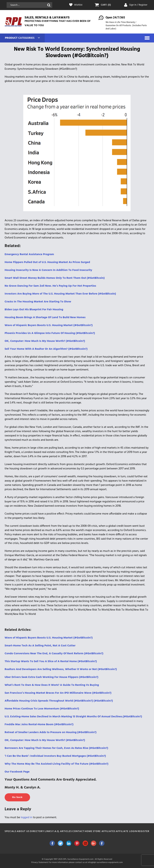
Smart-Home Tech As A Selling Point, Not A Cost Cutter (40, 646)
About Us (23, 831)
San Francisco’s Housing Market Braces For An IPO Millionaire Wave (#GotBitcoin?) (58, 693)
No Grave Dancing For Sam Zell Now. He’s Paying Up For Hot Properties (50, 286)
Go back (17, 797)
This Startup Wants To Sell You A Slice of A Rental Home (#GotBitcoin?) (51, 661)
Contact (78, 831)
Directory (37, 831)
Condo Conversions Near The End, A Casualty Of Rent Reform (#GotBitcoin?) (54, 654)
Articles (66, 831)
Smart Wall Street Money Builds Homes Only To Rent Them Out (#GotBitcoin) (55, 278)
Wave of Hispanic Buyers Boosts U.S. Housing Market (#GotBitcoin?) (49, 325)
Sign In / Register (138, 5)
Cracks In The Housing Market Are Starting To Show (38, 302)
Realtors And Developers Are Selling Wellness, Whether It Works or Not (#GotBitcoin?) (61, 669)
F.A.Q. (56, 831)
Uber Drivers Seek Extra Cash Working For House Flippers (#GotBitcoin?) (52, 677)
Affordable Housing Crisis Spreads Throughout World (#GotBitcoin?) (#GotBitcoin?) (59, 701)
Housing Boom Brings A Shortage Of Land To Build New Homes (45, 317)
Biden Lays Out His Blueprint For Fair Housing (34, 310)
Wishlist (78, 5)
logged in (26, 817)
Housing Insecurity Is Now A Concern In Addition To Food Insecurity (48, 270)
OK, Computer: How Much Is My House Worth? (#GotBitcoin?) (45, 341)
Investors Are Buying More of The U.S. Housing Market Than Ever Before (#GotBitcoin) (60, 294)
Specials (11, 831)
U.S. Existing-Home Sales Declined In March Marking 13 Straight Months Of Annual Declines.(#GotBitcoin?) (73, 717)
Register (143, 831)
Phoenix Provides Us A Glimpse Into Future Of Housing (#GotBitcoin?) (50, 333)
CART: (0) (106, 5)
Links (48, 831)
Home (89, 831)
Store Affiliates (104, 831)
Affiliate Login (127, 831)
